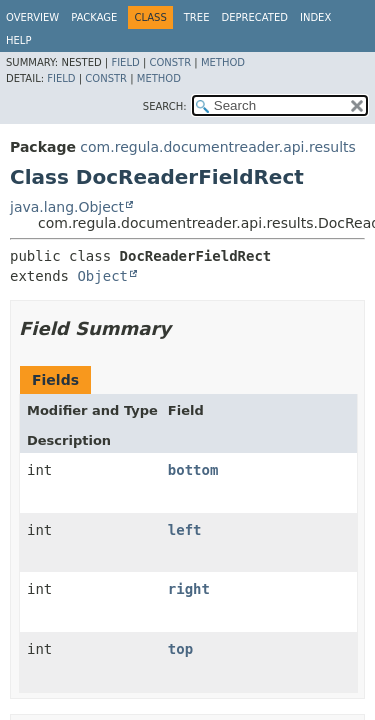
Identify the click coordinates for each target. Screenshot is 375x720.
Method (223, 62)
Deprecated (254, 17)
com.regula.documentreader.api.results (218, 147)
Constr (170, 62)
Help (18, 40)
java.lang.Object (67, 207)
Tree (197, 17)
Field (125, 62)
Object (102, 276)
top (180, 649)
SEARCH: (165, 106)
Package (94, 17)
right (189, 589)
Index (315, 17)
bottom (193, 470)
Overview (32, 17)
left (185, 530)
